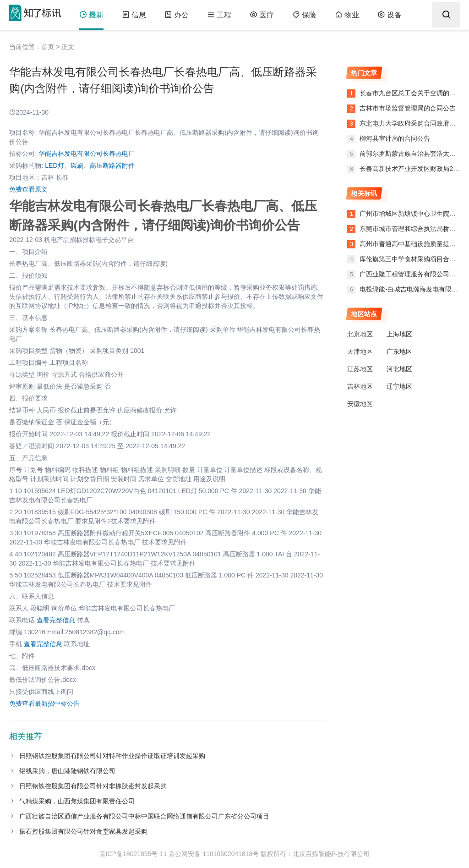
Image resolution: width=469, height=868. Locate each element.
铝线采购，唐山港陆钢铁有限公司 (67, 771)
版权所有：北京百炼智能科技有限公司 (315, 854)
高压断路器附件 (112, 165)
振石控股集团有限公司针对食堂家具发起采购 (83, 831)
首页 (48, 47)
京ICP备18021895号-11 (133, 854)
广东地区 (399, 352)
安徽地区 (360, 404)
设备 (390, 15)
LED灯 (54, 165)
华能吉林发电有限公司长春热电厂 (87, 154)
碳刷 (77, 165)
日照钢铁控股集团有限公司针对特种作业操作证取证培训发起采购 (112, 756)
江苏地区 (360, 369)
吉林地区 (360, 386)
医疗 (262, 15)
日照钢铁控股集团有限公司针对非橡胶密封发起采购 (93, 786)
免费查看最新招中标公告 (44, 703)
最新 (91, 15)
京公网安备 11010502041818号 (214, 854)
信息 (134, 15)
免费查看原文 (28, 189)
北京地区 (360, 334)
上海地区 (399, 334)
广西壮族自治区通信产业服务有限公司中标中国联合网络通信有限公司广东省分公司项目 (144, 816)
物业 (347, 15)
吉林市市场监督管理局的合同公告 (407, 108)
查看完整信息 (56, 620)
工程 (219, 15)
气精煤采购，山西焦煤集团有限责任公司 (77, 801)
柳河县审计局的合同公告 (394, 138)
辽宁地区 (399, 386)
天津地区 (360, 352)
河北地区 (399, 369)
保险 (304, 15)
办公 (177, 15)
